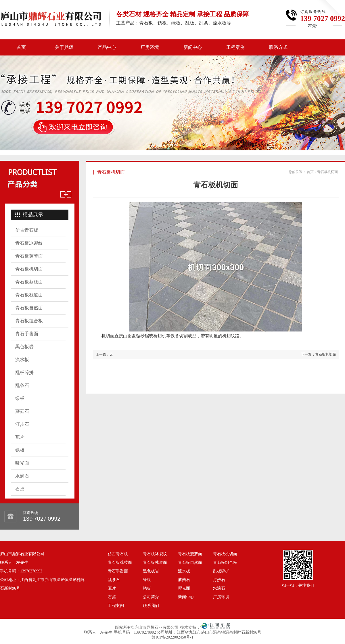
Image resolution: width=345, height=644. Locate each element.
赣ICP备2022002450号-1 (172, 637)
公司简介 (151, 597)
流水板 (22, 360)
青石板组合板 (29, 321)
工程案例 (235, 47)
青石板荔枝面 (29, 282)
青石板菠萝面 (29, 256)
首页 (21, 47)
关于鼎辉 (64, 47)
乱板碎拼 (24, 372)
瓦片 (20, 437)
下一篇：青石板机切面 (319, 354)
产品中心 (107, 47)
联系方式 (278, 47)
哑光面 (22, 463)
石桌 (20, 489)
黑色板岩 (24, 347)
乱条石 (22, 385)
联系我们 (151, 606)
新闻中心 (193, 47)
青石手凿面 (27, 334)
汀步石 (22, 424)
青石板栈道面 (29, 295)
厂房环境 (150, 47)
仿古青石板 (27, 230)
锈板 (20, 450)
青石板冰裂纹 (29, 243)
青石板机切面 (29, 269)
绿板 (20, 398)
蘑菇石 (22, 411)
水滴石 (22, 476)
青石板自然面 (29, 308)
